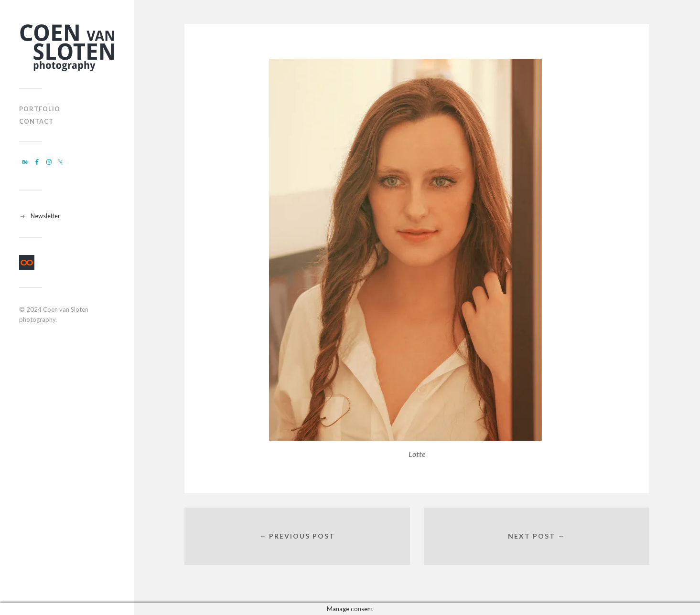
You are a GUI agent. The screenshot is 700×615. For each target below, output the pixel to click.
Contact (36, 121)
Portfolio (40, 109)
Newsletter (45, 216)
